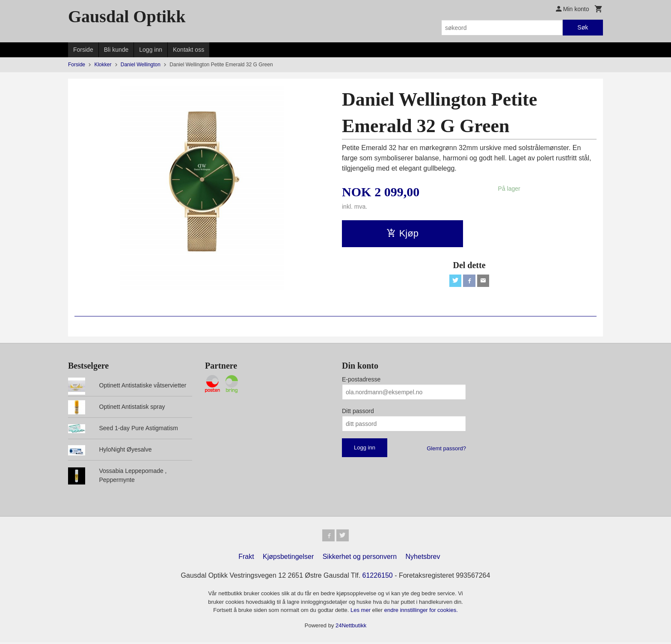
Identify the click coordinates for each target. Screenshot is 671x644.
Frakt (246, 558)
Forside (83, 50)
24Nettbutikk (351, 627)
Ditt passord (358, 411)
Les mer (361, 612)
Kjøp (402, 233)
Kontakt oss (189, 50)
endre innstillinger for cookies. (421, 612)
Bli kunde (116, 50)
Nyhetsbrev (423, 558)
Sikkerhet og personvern (360, 558)
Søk (583, 27)
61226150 (378, 577)
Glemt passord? (446, 448)
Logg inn (151, 50)
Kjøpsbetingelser (288, 558)
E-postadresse (361, 379)
